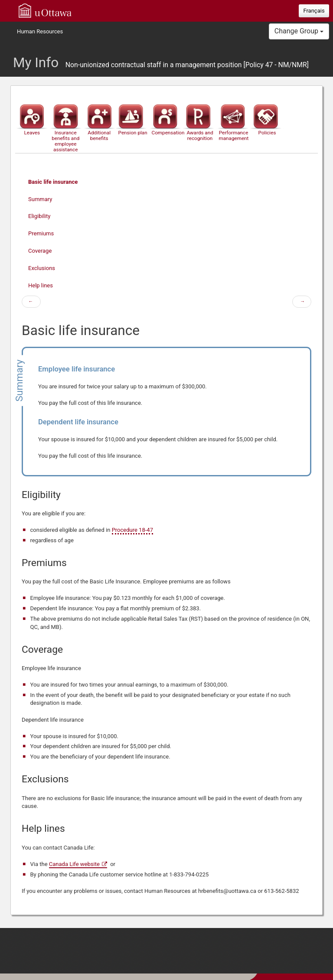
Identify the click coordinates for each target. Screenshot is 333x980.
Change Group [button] (299, 31)
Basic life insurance (53, 182)
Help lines (41, 285)
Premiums (41, 233)
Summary (40, 199)
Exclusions (42, 268)
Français (314, 11)
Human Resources (40, 31)
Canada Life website (74, 864)
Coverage (40, 251)
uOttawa (45, 10)
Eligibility (39, 216)
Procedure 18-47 (132, 530)
